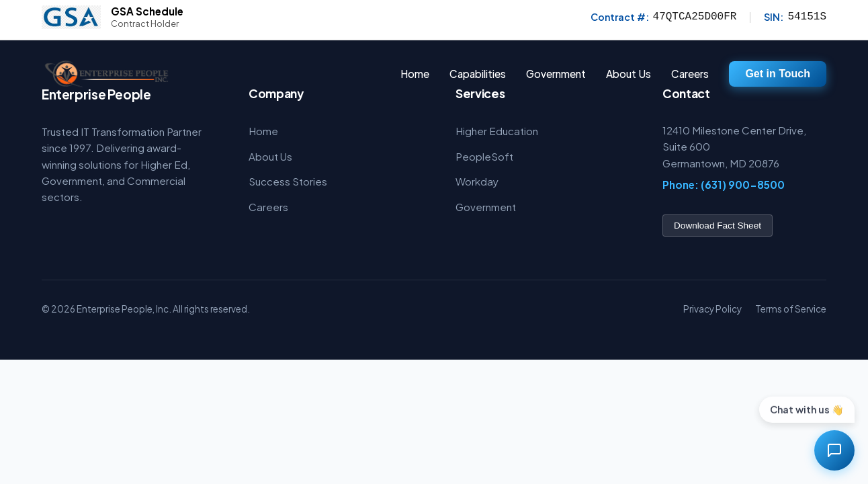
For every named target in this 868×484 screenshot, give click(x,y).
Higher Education (497, 131)
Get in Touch (778, 74)
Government (486, 207)
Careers (690, 74)
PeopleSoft (484, 156)
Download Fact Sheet (718, 226)
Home (415, 74)
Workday (477, 181)
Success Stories (288, 181)
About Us (628, 74)
